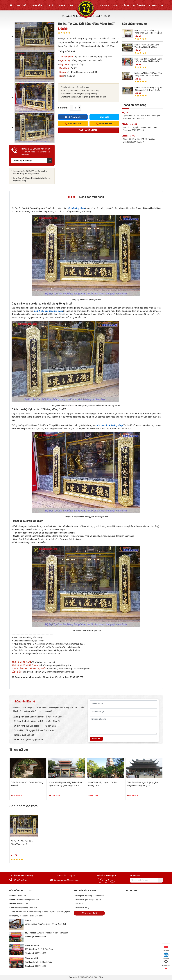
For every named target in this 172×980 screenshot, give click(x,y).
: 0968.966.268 (28, 735)
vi (162, 5)
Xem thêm (16, 796)
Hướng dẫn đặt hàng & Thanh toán (89, 896)
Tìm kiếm (139, 5)
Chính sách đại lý (81, 908)
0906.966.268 (40, 953)
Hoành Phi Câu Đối (103, 16)
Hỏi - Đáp (78, 904)
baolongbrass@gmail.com (66, 880)
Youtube (166, 948)
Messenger (166, 963)
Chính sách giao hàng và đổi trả (88, 900)
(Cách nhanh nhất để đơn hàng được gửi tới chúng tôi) (89, 131)
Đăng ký (96, 739)
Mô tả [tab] (72, 197)
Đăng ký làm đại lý (89, 913)
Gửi (49, 161)
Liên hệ (126, 5)
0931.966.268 (40, 937)
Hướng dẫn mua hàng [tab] (91, 197)
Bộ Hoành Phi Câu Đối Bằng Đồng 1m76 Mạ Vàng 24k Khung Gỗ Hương (148, 61)
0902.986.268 (40, 966)
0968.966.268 (21, 880)
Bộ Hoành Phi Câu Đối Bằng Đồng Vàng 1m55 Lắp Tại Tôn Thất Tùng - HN (148, 76)
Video (116, 5)
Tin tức (50, 5)
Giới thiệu (22, 5)
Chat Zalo (104, 117)
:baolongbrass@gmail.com (31, 740)
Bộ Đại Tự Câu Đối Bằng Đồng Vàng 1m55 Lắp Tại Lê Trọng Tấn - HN (148, 33)
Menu (153, 5)
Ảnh (72, 5)
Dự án (62, 5)
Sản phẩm (37, 5)
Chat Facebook (73, 117)
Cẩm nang (104, 5)
